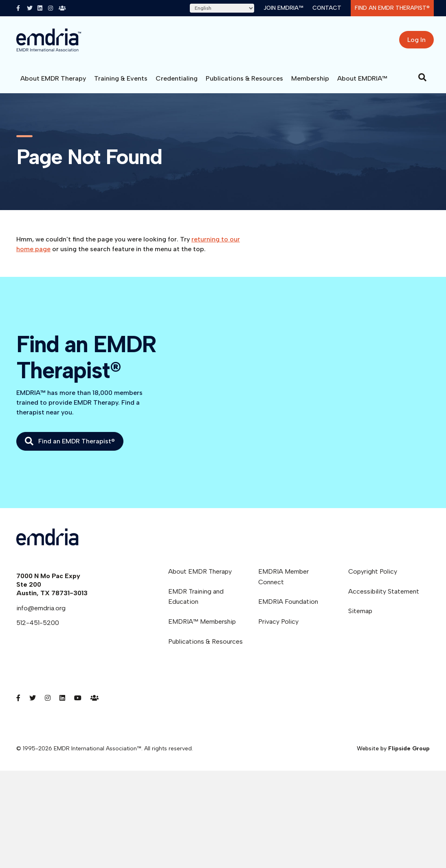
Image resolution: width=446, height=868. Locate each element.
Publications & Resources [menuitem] (205, 641)
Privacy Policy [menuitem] (278, 621)
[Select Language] (222, 8)
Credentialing (177, 78)
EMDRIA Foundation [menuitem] (288, 602)
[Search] (422, 77)
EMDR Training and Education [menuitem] (196, 597)
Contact (327, 8)
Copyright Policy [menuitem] (373, 571)
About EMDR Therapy (53, 78)
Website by (393, 749)
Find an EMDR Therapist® (392, 8)
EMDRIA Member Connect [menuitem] (283, 577)
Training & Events (121, 78)
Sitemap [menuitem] (360, 611)
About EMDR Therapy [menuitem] (200, 571)
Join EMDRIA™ (283, 8)
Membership (310, 78)
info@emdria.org (41, 608)
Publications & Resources (244, 78)
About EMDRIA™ (362, 78)
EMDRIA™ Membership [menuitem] (202, 621)
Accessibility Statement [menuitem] (384, 591)
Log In (416, 40)
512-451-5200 (38, 623)
